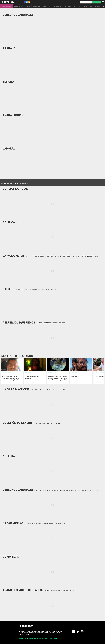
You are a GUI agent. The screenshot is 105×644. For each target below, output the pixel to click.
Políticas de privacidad (42, 638)
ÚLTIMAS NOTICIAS (19, 6)
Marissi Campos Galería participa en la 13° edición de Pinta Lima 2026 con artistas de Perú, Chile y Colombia (12, 378)
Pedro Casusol (29, 373)
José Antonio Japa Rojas (8, 373)
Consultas (56, 638)
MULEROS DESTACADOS (69, 6)
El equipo (21, 638)
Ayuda (50, 638)
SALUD (45, 6)
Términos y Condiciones (30, 638)
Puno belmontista (76, 376)
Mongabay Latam (52, 373)
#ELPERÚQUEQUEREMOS (55, 6)
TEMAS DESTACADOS (6, 6)
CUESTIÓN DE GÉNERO (95, 6)
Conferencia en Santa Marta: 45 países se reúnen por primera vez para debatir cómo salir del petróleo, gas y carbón (58, 378)
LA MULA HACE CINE (82, 6)
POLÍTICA (28, 6)
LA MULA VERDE (37, 6)
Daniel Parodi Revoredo (100, 373)
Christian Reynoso (75, 373)
